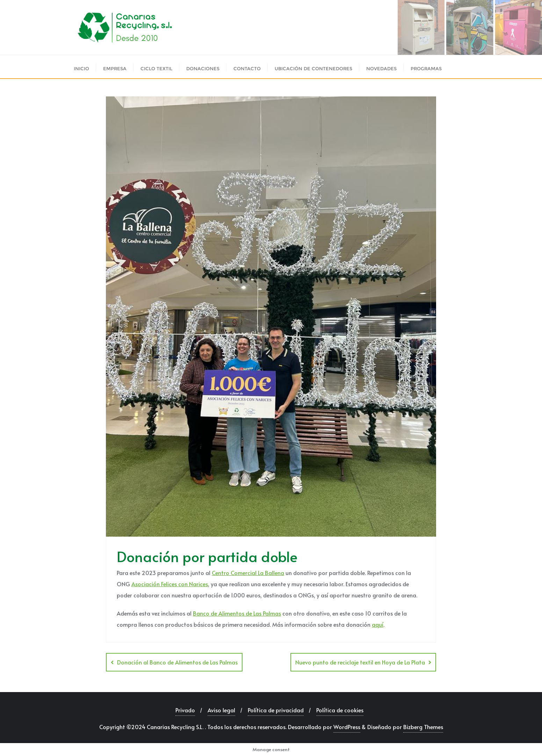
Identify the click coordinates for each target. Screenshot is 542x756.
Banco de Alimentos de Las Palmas (237, 613)
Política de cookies (340, 710)
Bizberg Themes (423, 727)
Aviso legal (221, 710)
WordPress (347, 727)
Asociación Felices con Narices (170, 584)
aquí (378, 624)
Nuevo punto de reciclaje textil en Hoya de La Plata (360, 662)
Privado (185, 710)
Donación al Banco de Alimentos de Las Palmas (177, 662)
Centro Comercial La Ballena (248, 573)
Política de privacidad (276, 710)
